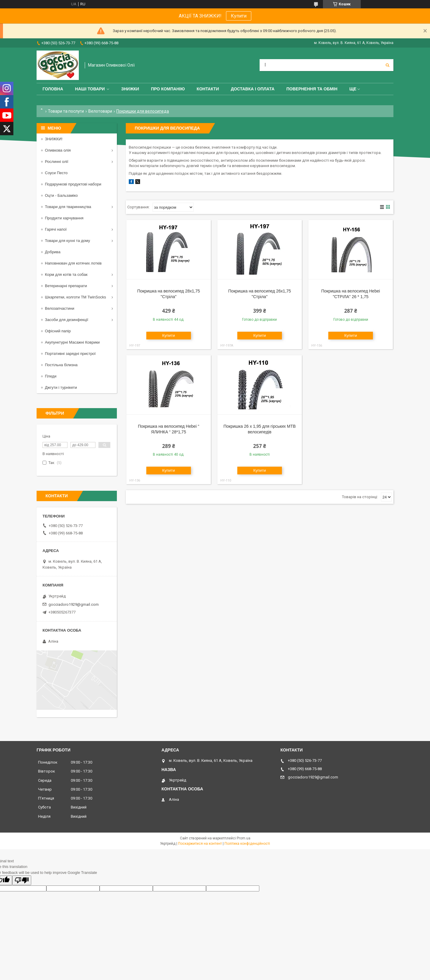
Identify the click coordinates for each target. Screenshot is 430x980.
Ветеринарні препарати (66, 286)
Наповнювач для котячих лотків (73, 263)
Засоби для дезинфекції (67, 320)
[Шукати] (387, 65)
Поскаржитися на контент (200, 844)
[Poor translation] (22, 880)
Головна (53, 89)
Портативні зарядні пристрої (70, 354)
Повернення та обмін (312, 89)
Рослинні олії (57, 162)
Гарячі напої (56, 229)
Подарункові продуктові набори (73, 184)
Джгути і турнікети (61, 387)
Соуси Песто (56, 173)
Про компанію (168, 89)
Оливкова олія (58, 150)
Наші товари (90, 89)
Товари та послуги (66, 111)
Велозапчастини (60, 308)
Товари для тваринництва (68, 207)
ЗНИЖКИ (130, 89)
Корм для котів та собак (66, 275)
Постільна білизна (61, 365)
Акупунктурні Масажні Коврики (72, 342)
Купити (239, 16)
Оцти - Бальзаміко (61, 195)
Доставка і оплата (253, 89)
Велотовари (100, 111)
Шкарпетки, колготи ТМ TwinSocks (75, 297)
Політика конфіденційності (247, 844)
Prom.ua (244, 838)
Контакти (208, 89)
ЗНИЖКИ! (54, 139)
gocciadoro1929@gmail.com (74, 604)
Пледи (51, 376)
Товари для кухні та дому (68, 241)
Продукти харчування (64, 218)
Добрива (53, 252)
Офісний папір (58, 331)
